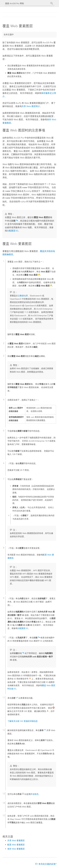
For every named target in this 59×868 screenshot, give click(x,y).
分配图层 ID (13, 230)
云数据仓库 (23, 295)
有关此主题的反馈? (47, 863)
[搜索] (52, 3)
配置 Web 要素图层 (16, 844)
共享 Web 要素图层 (16, 840)
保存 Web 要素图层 (16, 848)
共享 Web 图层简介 (31, 106)
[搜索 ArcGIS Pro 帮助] (27, 3)
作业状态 (34, 793)
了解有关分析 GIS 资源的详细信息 (23, 720)
